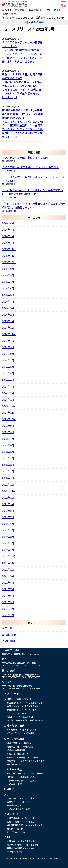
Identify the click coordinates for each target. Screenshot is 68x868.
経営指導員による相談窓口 (19, 743)
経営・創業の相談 (14, 739)
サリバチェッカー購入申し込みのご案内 (25, 158)
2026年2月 (8, 236)
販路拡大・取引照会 (16, 757)
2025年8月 (8, 275)
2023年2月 (8, 472)
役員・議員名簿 (31, 706)
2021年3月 (8, 615)
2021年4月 (8, 609)
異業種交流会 (13, 806)
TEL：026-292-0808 (11, 677)
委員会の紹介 (13, 710)
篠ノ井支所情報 (14, 845)
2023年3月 (8, 465)
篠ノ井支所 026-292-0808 (18, 18)
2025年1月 (8, 321)
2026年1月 (8, 243)
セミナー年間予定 (15, 774)
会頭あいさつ (13, 706)
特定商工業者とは (34, 703)
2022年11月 (9, 491)
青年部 (10, 802)
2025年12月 (9, 249)
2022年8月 (8, 511)
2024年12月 (9, 328)
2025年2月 (8, 315)
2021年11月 (9, 563)
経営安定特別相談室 (16, 750)
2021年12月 (9, 557)
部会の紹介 (12, 798)
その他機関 (8, 641)
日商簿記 (11, 777)
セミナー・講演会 (15, 829)
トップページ (12, 694)
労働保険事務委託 (15, 764)
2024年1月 (8, 400)
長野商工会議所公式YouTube (20, 848)
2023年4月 (8, 459)
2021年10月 (9, 570)
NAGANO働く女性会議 (17, 809)
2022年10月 (9, 498)
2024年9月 (8, 347)
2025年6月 (8, 289)
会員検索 (11, 841)
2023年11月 (9, 413)
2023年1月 (8, 478)
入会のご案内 (34, 23)
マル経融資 (12, 730)
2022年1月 (8, 550)
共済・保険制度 (35, 825)
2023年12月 (9, 406)
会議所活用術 (13, 818)
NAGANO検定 (13, 784)
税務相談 (30, 733)
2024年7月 (8, 360)
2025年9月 (8, 269)
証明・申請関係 (14, 822)
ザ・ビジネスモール (16, 832)
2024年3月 (8, 387)
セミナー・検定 (13, 770)
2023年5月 (8, 452)
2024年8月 (8, 354)
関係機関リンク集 (15, 852)
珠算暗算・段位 (27, 777)
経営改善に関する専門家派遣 (20, 747)
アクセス (11, 713)
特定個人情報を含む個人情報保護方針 (24, 721)
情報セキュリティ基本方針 (19, 717)
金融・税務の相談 (14, 726)
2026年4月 (8, 223)
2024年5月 (8, 374)
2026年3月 (8, 230)
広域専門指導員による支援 (32, 761)
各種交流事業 (28, 798)
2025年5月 (8, 295)
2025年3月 (8, 308)
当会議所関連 (10, 635)
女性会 (24, 802)
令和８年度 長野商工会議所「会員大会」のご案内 (30, 167)
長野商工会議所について (18, 699)
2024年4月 (8, 380)
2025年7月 (8, 282)
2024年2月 (8, 393)
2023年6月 (8, 445)
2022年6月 (8, 524)
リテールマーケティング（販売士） (23, 781)
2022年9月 (8, 504)
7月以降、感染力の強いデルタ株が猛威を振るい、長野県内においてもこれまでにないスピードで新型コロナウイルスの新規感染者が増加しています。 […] (23, 86)
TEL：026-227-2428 (11, 666)
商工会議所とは (14, 703)
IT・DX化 (35, 757)
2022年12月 (9, 485)
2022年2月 (8, 543)
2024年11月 (9, 334)
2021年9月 (8, 576)
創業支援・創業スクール (18, 754)
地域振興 (9, 789)
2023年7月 (8, 439)
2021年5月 (8, 602)
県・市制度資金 (29, 730)
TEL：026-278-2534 (11, 689)
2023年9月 (8, 426)
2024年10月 (9, 341)
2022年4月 (8, 530)
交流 (7, 794)
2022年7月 (8, 517)
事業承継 (11, 761)
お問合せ (24, 713)
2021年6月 (8, 596)
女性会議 (7, 628)
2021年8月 (8, 583)
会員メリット (12, 814)
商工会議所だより (28, 841)
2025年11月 (9, 256)
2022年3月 (8, 537)
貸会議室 (30, 822)
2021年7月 (8, 589)
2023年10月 (9, 419)
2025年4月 (8, 302)
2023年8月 (8, 432)
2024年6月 (8, 367)
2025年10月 (9, 262)
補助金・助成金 (14, 733)
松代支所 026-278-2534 (50, 18)
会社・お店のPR (32, 818)
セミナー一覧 (37, 774)
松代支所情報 (32, 845)
